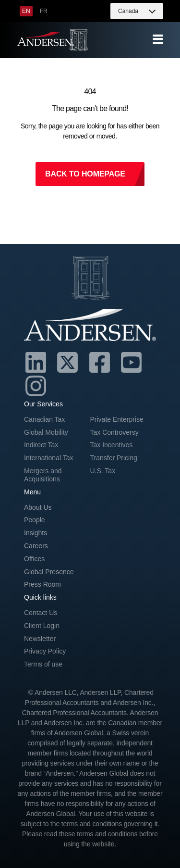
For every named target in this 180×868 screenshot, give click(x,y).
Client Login (42, 626)
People (35, 520)
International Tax (48, 458)
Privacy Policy (45, 651)
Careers (36, 546)
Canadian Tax (44, 419)
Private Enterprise (117, 419)
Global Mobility (46, 432)
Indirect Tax (41, 445)
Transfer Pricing (114, 458)
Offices (34, 559)
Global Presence (49, 572)
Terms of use (43, 664)
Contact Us (41, 613)
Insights (36, 533)
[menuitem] (26, 11)
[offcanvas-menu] (158, 40)
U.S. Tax (103, 471)
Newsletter (40, 639)
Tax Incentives (112, 445)
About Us (38, 507)
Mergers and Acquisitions (43, 475)
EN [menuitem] (26, 11)
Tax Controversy (114, 432)
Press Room (42, 584)
